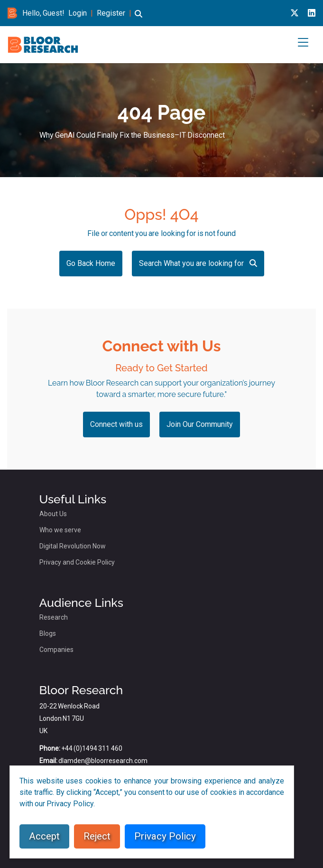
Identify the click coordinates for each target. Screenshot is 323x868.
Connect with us (116, 424)
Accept (44, 836)
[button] (138, 18)
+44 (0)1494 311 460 (92, 748)
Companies (56, 650)
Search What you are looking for (198, 263)
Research (54, 617)
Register (111, 13)
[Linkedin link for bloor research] (312, 13)
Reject (97, 836)
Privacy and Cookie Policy (77, 562)
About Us (53, 514)
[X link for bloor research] (295, 13)
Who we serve (60, 530)
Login (78, 13)
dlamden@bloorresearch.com (103, 761)
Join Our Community (200, 424)
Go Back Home (91, 263)
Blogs (48, 633)
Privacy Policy (165, 836)
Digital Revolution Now (73, 546)
